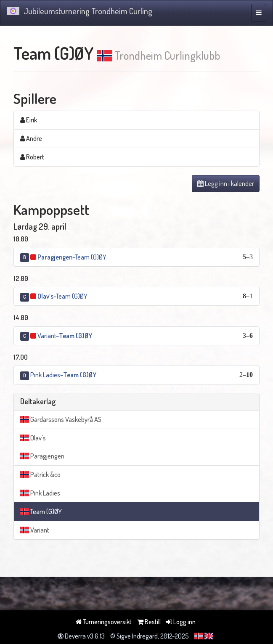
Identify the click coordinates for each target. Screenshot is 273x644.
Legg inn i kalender (226, 183)
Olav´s (33, 438)
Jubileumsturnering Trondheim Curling (80, 11)
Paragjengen (42, 456)
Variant (35, 530)
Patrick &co (40, 474)
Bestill (149, 622)
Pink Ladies (40, 493)
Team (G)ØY (41, 511)
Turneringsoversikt (104, 622)
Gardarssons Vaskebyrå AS (61, 419)
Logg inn (181, 622)
